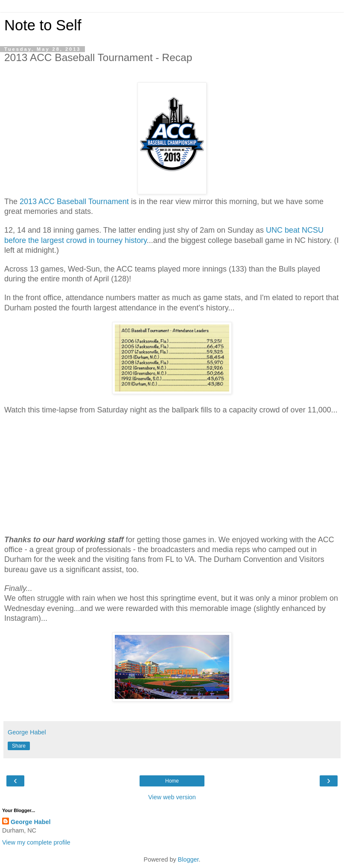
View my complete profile (36, 842)
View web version (172, 797)
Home (172, 781)
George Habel (31, 822)
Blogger (188, 859)
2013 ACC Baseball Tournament (74, 202)
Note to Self (43, 25)
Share (19, 746)
